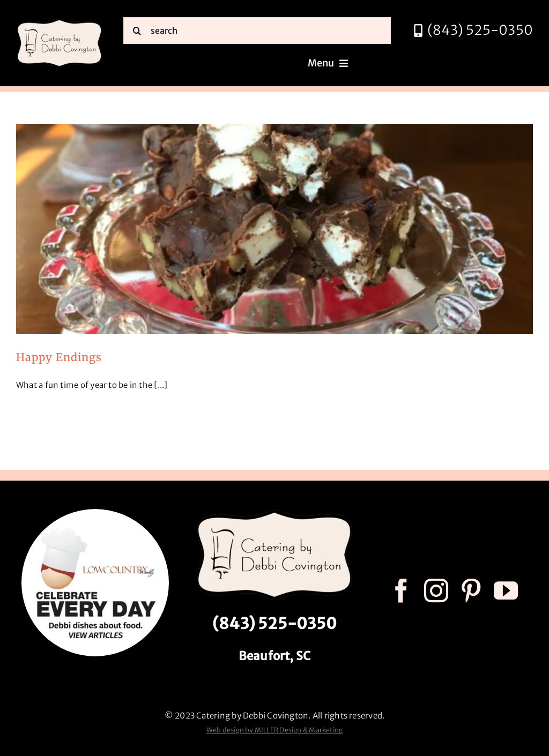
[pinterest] (471, 591)
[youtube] (506, 591)
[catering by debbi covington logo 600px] (60, 21)
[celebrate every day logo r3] (95, 513)
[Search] (137, 31)
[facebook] (401, 591)
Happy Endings (59, 357)
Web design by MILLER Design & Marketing (275, 730)
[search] (257, 31)
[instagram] (436, 591)
